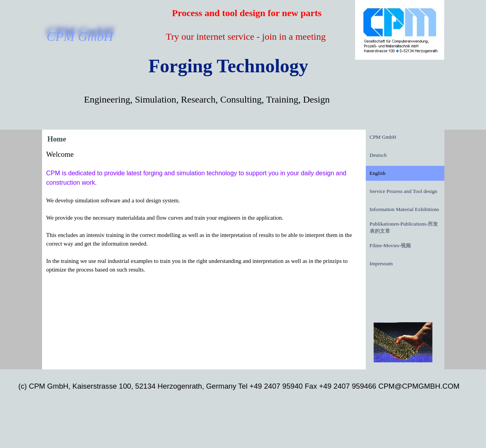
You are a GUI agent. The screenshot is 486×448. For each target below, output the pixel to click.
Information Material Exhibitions (404, 209)
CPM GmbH (383, 137)
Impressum (381, 263)
